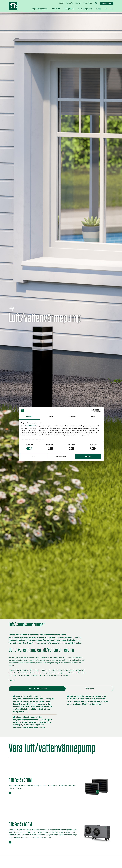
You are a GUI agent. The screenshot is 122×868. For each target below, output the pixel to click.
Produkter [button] (56, 9)
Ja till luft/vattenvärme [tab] (37, 689)
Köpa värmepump (40, 9)
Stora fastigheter (85, 9)
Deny (34, 456)
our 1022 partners (33, 426)
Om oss (78, 3)
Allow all (88, 456)
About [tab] (93, 417)
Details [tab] (50, 417)
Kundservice (88, 3)
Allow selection (61, 456)
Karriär (61, 3)
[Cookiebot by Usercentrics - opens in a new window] (93, 410)
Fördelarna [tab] (89, 689)
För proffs (70, 3)
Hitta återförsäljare (102, 19)
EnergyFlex (69, 9)
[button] (106, 9)
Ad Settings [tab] (72, 417)
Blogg (99, 9)
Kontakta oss (106, 3)
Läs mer (12, 680)
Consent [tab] (29, 417)
